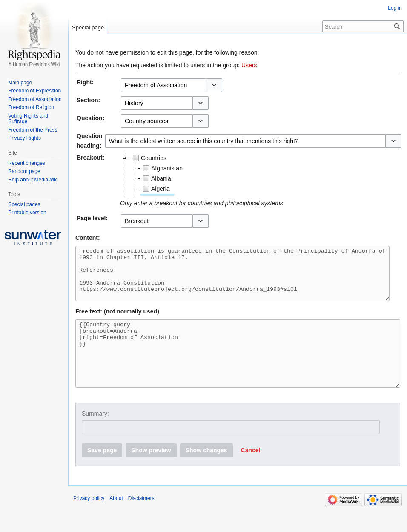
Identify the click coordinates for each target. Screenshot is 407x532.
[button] (214, 85)
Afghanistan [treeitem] (162, 168)
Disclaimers (141, 521)
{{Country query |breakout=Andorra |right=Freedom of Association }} (238, 370)
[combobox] (163, 85)
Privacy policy (89, 521)
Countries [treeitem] (149, 158)
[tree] (226, 174)
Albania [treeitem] (156, 178)
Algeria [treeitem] (155, 189)
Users (249, 65)
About (116, 521)
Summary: (95, 437)
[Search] (363, 26)
